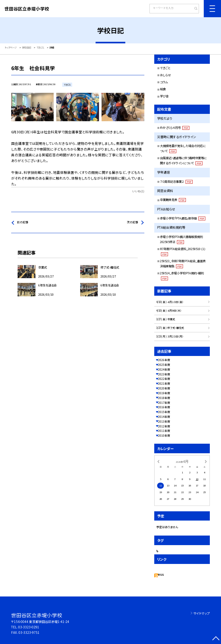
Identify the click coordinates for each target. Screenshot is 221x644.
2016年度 (164, 407)
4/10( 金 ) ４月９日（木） (169, 311)
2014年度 (164, 417)
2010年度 (164, 436)
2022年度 (164, 379)
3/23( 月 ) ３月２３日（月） (170, 336)
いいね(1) (138, 191)
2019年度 (164, 393)
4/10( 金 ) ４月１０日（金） (170, 302)
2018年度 (164, 398)
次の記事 (133, 222)
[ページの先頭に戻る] (216, 639)
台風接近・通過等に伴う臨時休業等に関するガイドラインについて (183, 160)
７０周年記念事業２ (176, 181)
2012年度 (164, 426)
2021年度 (164, 384)
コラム (164, 82)
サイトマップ (202, 613)
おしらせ (165, 75)
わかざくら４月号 (175, 128)
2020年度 (164, 388)
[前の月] (158, 461)
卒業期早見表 (173, 200)
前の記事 (23, 222)
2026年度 (164, 360)
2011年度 (164, 431)
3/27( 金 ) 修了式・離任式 (170, 328)
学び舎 (164, 96)
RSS (161, 575)
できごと (165, 68)
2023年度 (164, 374)
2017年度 (164, 403)
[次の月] (206, 461)
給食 (163, 89)
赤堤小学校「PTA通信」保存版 (183, 218)
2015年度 (164, 412)
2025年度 (164, 365)
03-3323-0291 (29, 627)
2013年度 (164, 422)
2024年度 (164, 370)
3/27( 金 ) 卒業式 (166, 319)
